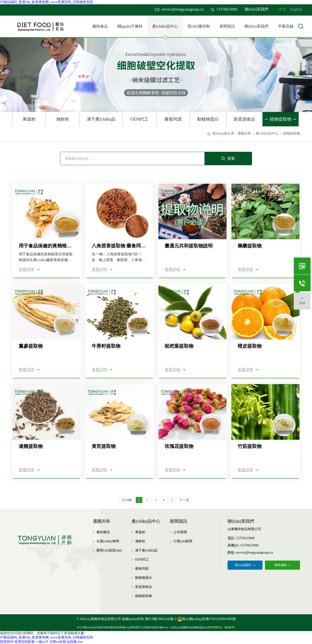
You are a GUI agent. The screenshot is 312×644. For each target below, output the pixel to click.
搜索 (228, 158)
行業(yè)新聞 (183, 541)
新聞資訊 (227, 26)
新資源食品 (244, 119)
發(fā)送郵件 (245, 565)
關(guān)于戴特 (130, 26)
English (296, 9)
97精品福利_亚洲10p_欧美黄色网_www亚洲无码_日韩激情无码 (46, 2)
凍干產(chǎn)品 (101, 119)
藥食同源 (173, 119)
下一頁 (184, 500)
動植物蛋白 (208, 119)
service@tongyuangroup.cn (179, 9)
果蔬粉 (29, 119)
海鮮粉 (63, 119)
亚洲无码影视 (24, 642)
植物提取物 (281, 119)
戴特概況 (103, 532)
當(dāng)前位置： (225, 133)
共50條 (127, 500)
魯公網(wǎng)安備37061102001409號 (207, 619)
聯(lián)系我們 (256, 9)
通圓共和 (244, 133)
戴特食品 (100, 26)
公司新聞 (180, 532)
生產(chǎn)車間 (108, 541)
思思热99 (7, 642)
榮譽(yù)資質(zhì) (109, 550)
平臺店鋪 (286, 26)
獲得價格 (282, 565)
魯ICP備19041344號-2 (161, 619)
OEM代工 (139, 119)
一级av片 (42, 642)
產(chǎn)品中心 (165, 31)
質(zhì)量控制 (199, 26)
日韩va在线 (58, 642)
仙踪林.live (75, 642)
